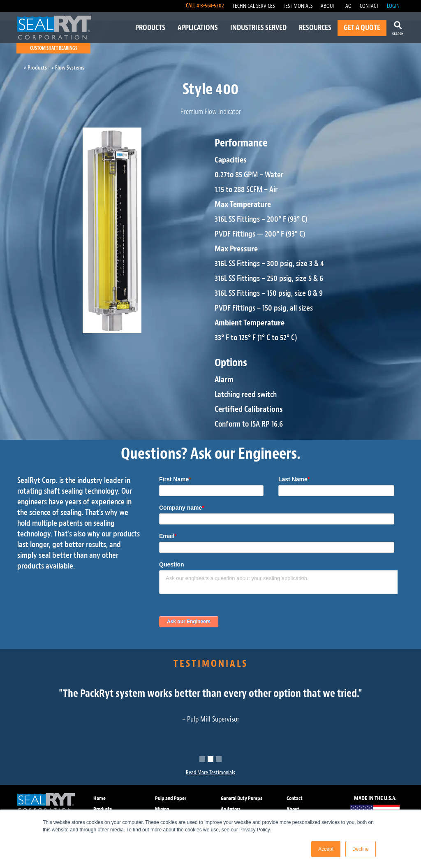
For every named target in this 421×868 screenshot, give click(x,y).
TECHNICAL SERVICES (253, 6)
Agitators (231, 809)
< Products (35, 68)
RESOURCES (315, 28)
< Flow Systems (68, 68)
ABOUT (328, 6)
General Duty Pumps (242, 798)
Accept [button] (326, 849)
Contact (295, 798)
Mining (162, 809)
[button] (202, 759)
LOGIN (393, 6)
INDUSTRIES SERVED (258, 28)
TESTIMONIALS (298, 6)
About (293, 809)
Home (99, 798)
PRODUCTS (150, 28)
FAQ (347, 6)
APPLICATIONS (198, 28)
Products (103, 809)
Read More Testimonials (210, 772)
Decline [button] (361, 849)
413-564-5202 (210, 6)
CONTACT (369, 6)
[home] (54, 28)
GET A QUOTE (362, 28)
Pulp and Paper (171, 798)
